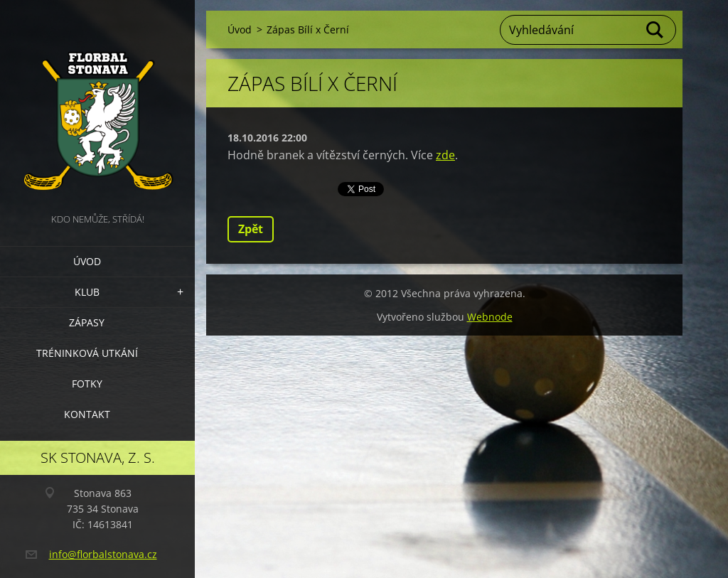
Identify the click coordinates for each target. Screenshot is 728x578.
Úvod (87, 261)
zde (445, 155)
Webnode (490, 317)
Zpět (251, 229)
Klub (87, 292)
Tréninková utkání (87, 353)
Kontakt (87, 414)
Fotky (87, 384)
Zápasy (87, 322)
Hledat (655, 30)
